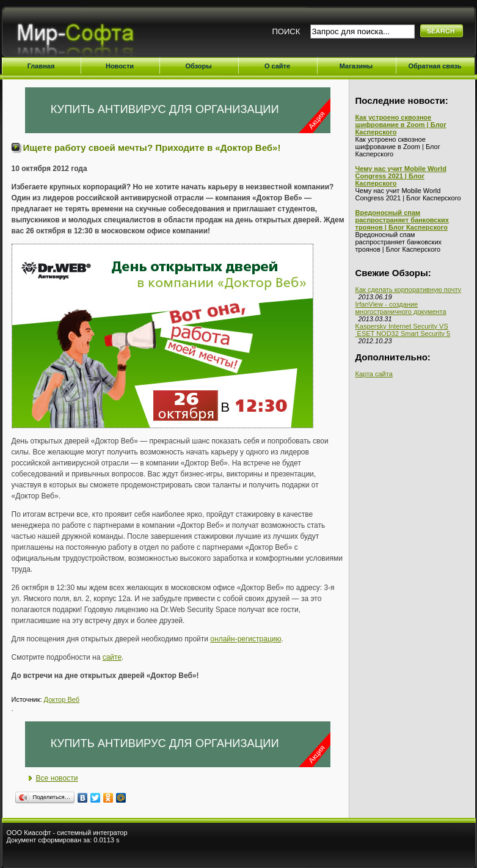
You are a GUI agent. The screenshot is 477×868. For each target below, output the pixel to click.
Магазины (356, 66)
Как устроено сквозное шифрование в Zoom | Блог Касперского (401, 125)
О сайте (277, 66)
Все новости (57, 778)
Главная (41, 66)
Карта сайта (374, 374)
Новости (120, 66)
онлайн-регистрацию (246, 639)
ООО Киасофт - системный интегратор (67, 833)
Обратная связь (435, 66)
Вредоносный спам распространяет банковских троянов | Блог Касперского (402, 220)
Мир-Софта (80, 35)
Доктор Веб (62, 699)
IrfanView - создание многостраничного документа (401, 308)
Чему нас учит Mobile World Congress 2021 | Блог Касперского (401, 176)
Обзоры (198, 66)
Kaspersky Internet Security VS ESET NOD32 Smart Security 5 (403, 330)
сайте (112, 657)
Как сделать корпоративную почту (409, 290)
